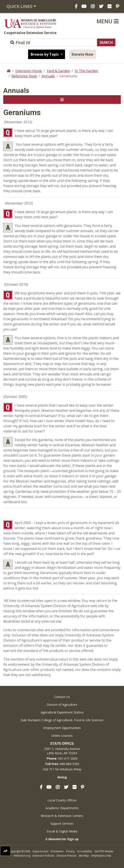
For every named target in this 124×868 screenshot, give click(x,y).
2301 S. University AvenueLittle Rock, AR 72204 (62, 751)
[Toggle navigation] (62, 100)
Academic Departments (62, 808)
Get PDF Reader (104, 851)
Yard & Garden (58, 71)
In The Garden (86, 71)
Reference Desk (24, 76)
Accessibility (85, 851)
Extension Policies (43, 856)
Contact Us (62, 697)
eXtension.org (22, 856)
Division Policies (66, 856)
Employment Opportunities (62, 728)
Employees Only (101, 856)
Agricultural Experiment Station (62, 712)
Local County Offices (62, 800)
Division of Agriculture (62, 705)
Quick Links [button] (19, 6)
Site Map (84, 856)
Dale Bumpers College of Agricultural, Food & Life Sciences (62, 720)
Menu (108, 21)
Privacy (70, 851)
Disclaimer (57, 851)
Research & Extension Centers (62, 816)
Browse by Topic (45, 54)
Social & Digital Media (62, 831)
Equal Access (41, 851)
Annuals (48, 76)
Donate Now (83, 54)
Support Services (62, 824)
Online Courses (62, 736)
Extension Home (29, 71)
